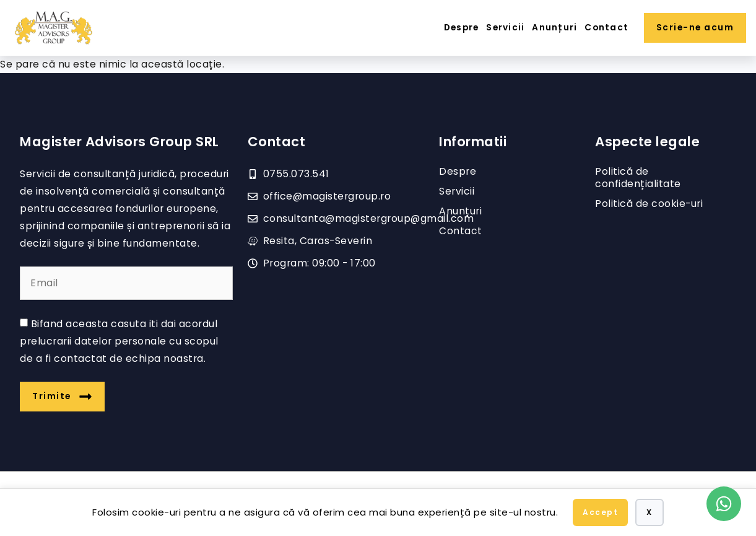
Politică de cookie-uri (649, 204)
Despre (462, 27)
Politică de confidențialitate (638, 178)
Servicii (505, 27)
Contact (606, 27)
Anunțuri (554, 27)
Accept (600, 512)
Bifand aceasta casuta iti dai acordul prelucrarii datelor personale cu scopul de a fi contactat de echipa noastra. (119, 341)
